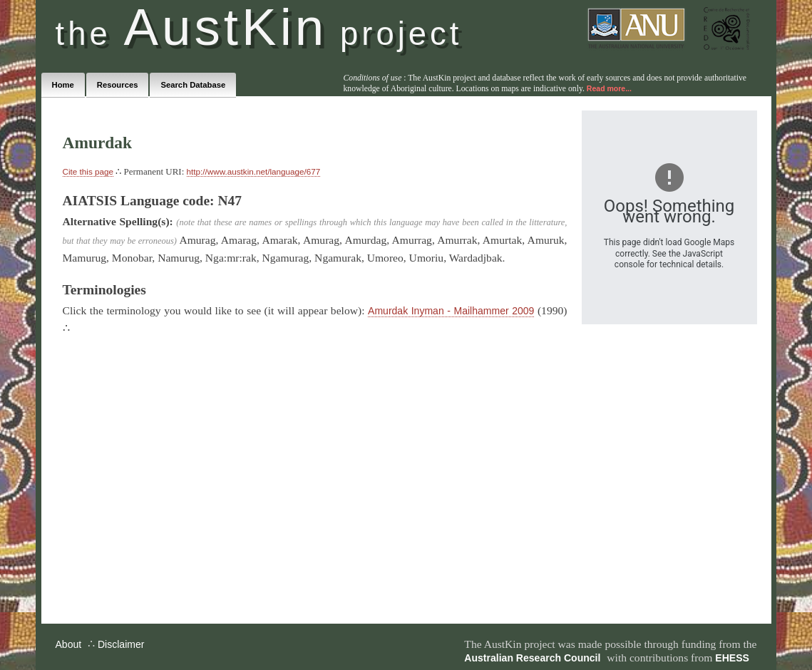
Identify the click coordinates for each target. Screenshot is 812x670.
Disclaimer (121, 644)
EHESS (732, 658)
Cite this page (88, 171)
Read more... (609, 88)
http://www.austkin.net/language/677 (254, 171)
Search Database (193, 85)
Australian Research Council (532, 658)
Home (63, 85)
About (69, 644)
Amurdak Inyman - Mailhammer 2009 (451, 311)
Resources (118, 85)
